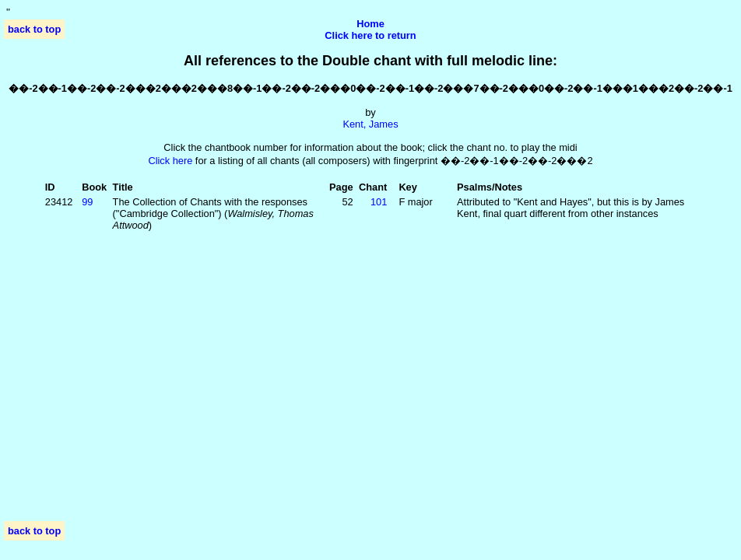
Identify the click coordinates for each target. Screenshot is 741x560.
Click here (170, 161)
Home (370, 24)
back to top (34, 29)
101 (379, 202)
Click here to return (370, 35)
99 (87, 202)
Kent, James (370, 124)
